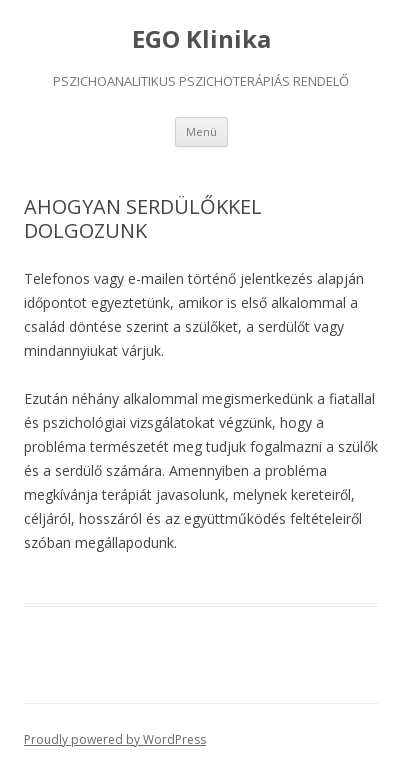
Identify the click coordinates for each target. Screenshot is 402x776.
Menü (201, 131)
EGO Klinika (201, 39)
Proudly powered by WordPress (115, 739)
